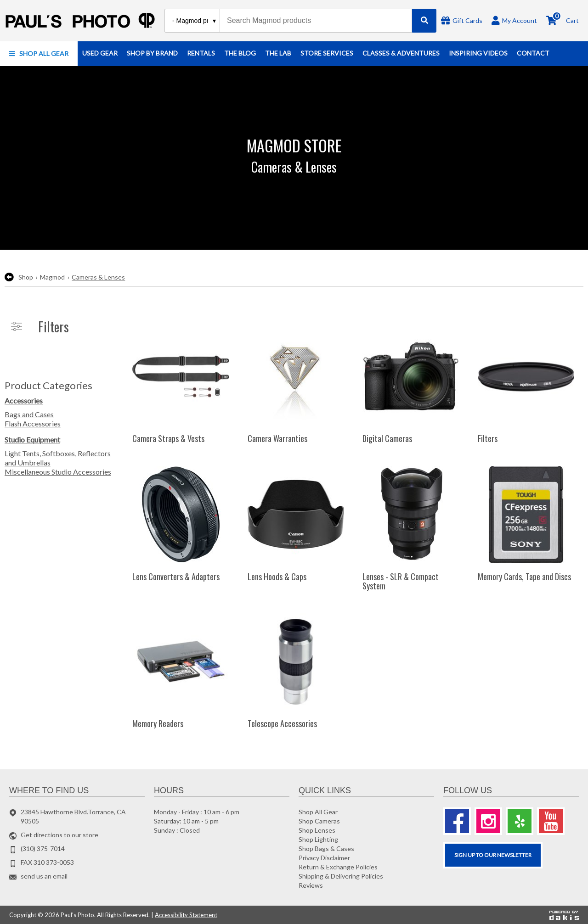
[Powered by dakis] (564, 915)
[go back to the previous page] (9, 277)
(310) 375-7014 (43, 848)
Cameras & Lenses (98, 277)
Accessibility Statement (186, 915)
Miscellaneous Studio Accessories (58, 472)
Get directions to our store (59, 835)
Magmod (52, 277)
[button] (39, 54)
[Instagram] (488, 821)
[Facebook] (457, 821)
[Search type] (195, 21)
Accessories (24, 400)
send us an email (44, 876)
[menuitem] (39, 54)
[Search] (424, 21)
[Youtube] (551, 821)
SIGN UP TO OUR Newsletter (493, 855)
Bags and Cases (29, 414)
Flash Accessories (33, 423)
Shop (26, 277)
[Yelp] (520, 821)
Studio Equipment (32, 440)
